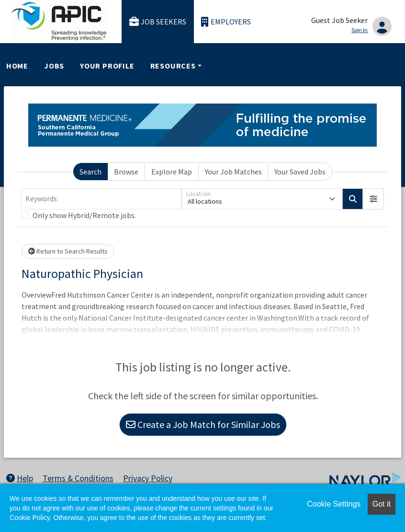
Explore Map (172, 172)
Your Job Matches (233, 172)
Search (90, 172)
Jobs (54, 66)
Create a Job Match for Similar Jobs (203, 424)
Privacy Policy (148, 478)
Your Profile (107, 66)
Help (20, 478)
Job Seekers (158, 22)
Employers (226, 22)
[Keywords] (101, 199)
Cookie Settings (334, 504)
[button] (373, 199)
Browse (126, 172)
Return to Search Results (68, 251)
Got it (382, 504)
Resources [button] (173, 66)
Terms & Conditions (78, 478)
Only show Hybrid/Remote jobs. (84, 215)
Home (17, 66)
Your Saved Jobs (300, 172)
